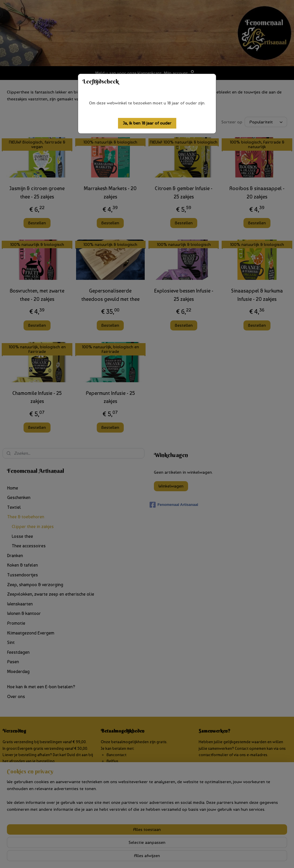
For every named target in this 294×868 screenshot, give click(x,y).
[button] (147, 123)
